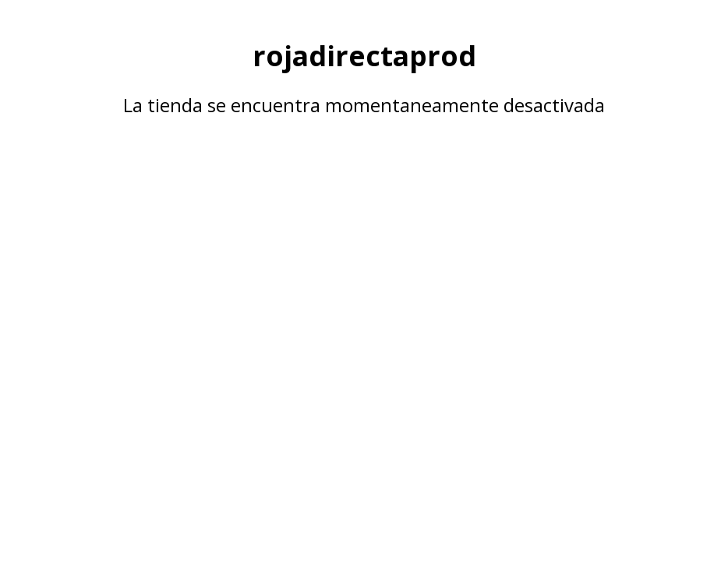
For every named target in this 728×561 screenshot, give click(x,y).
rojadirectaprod (364, 55)
